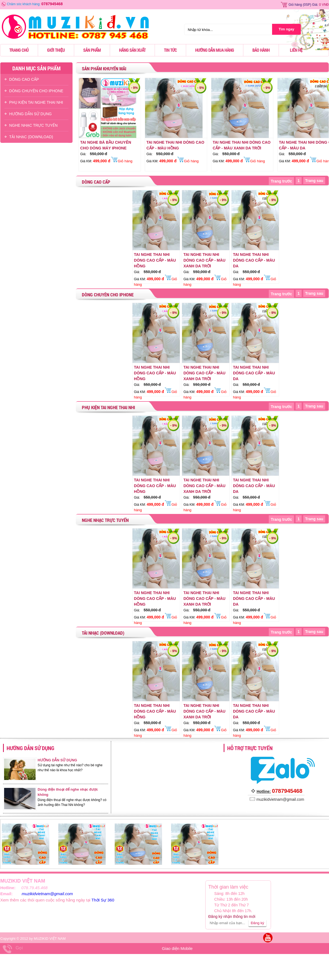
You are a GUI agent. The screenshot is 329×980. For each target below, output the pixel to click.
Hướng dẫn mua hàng (215, 50)
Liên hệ (296, 50)
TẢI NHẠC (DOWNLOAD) (31, 137)
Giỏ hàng (295, 5)
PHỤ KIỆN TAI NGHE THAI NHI (36, 102)
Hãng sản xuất (132, 50)
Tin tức (170, 50)
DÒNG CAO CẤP (24, 79)
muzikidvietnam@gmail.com (47, 894)
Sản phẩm (92, 50)
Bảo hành (261, 50)
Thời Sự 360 (103, 900)
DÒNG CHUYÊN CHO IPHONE (36, 91)
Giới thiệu (56, 50)
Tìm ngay (286, 29)
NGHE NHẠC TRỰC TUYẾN (34, 125)
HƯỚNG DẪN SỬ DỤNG (31, 114)
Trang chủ (19, 50)
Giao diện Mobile (177, 948)
